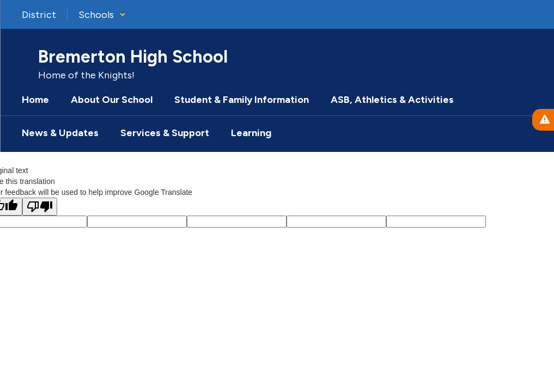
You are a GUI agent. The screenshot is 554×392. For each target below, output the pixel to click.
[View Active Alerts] (543, 120)
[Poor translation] (40, 207)
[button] (102, 15)
